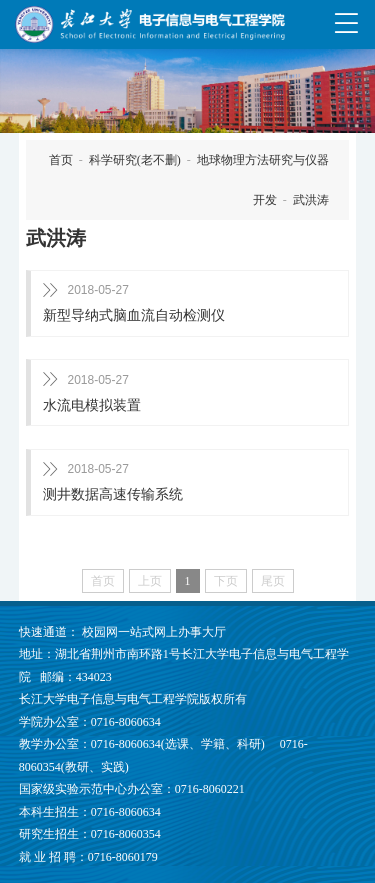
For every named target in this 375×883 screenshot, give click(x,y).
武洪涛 (311, 200)
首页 (61, 160)
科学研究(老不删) (135, 160)
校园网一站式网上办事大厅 (154, 632)
